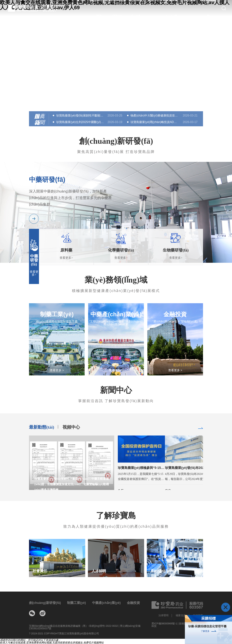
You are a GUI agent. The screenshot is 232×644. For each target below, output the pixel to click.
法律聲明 (163, 615)
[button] (116, 102)
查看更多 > (57, 370)
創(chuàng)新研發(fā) (45, 603)
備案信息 (181, 615)
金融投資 (133, 603)
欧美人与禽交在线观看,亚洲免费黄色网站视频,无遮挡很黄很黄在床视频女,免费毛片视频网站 (52, 643)
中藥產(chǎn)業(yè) (106, 603)
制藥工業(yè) (76, 603)
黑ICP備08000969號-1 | (165, 623)
